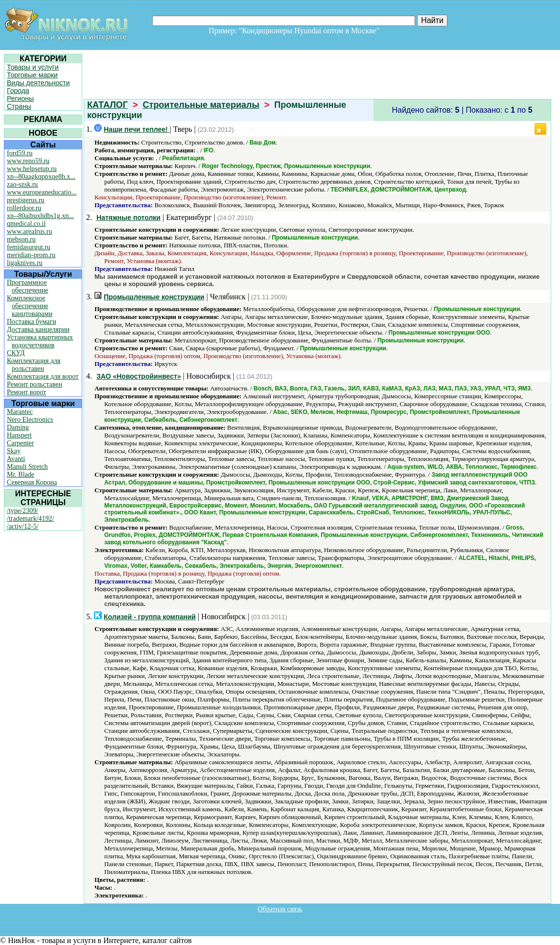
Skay (14, 451)
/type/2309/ (23, 511)
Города (18, 91)
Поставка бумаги (32, 322)
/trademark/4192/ (30, 519)
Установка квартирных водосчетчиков (40, 341)
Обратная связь (280, 909)
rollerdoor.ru (24, 208)
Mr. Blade (21, 474)
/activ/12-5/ (23, 526)
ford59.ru (20, 153)
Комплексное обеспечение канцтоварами (30, 306)
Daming (18, 427)
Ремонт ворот (26, 392)
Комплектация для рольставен (34, 365)
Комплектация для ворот (43, 376)
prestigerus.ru (26, 200)
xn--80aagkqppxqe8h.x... (41, 177)
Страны (19, 106)
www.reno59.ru (28, 161)
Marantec (20, 412)
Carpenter (20, 443)
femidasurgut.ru (29, 247)
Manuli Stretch (27, 467)
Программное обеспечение (28, 286)
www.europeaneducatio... (42, 192)
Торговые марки (32, 75)
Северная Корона (32, 482)
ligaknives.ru (25, 263)
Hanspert (19, 435)
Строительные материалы (201, 105)
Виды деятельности (38, 83)
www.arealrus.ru (29, 231)
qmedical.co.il (26, 224)
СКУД (16, 353)
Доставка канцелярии (38, 329)
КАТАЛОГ (107, 105)
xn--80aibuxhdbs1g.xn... (40, 216)
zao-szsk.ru (22, 184)
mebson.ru (21, 239)
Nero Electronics (30, 420)
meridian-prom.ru (31, 255)
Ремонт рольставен (35, 384)
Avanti (16, 459)
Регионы (20, 98)
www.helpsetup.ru (32, 169)
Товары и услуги (33, 67)
